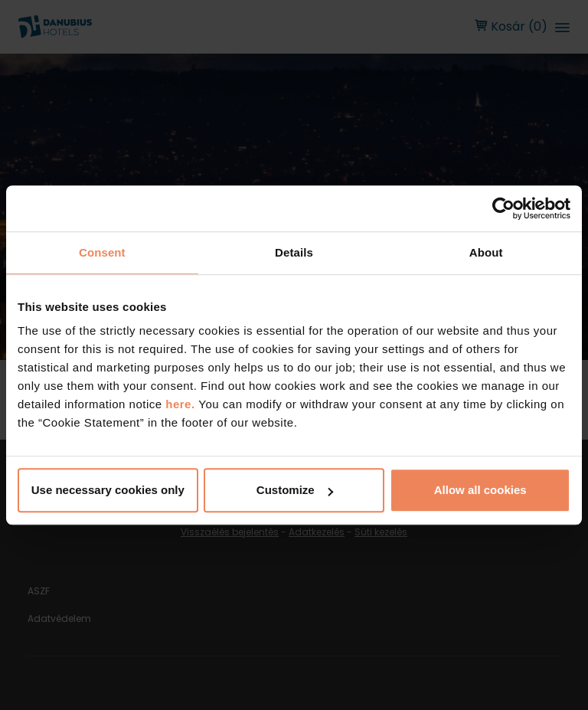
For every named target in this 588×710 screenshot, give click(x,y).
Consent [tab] (102, 252)
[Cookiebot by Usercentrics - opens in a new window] (503, 208)
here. (182, 404)
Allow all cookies (480, 490)
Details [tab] (294, 252)
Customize (295, 490)
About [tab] (486, 252)
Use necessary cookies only (108, 490)
